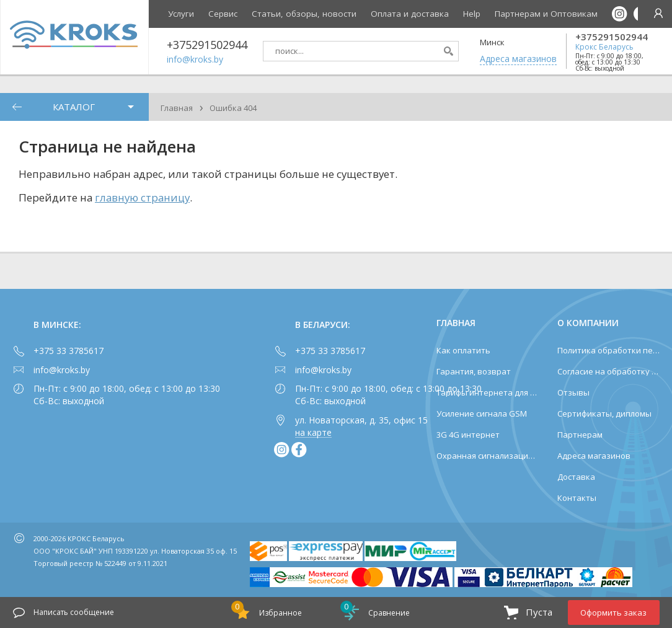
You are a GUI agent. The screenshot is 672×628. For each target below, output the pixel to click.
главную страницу (142, 197)
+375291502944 (612, 37)
